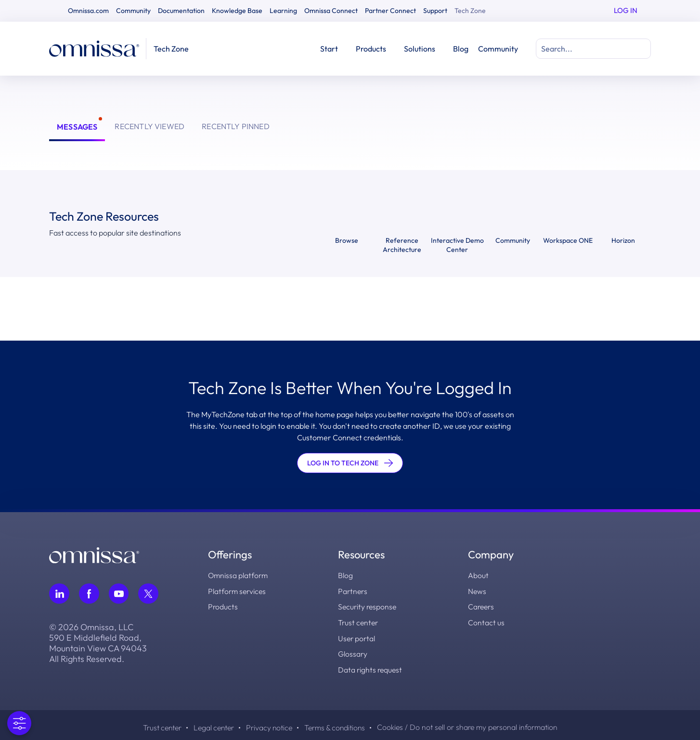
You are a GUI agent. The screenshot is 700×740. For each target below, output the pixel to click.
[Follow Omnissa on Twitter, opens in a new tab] (149, 594)
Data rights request (371, 668)
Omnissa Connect (331, 11)
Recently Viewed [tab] (149, 126)
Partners (353, 591)
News (477, 591)
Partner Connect (390, 11)
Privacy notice (268, 726)
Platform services (238, 591)
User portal (357, 637)
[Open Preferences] (19, 723)
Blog (461, 49)
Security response (368, 606)
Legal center (210, 726)
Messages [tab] (77, 127)
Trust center (359, 621)
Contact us (486, 621)
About (478, 575)
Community (133, 11)
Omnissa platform (239, 575)
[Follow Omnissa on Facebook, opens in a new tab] (89, 594)
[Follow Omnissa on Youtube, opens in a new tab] (119, 594)
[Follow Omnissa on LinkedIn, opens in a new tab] (59, 594)
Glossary (353, 652)
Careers (482, 606)
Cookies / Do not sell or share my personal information (474, 726)
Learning (283, 11)
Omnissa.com (88, 11)
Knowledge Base (237, 11)
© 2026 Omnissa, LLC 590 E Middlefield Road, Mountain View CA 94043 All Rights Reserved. (98, 643)
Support (435, 11)
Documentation (181, 11)
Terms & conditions (337, 726)
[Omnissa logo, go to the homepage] (94, 554)
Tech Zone (470, 11)
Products (223, 606)
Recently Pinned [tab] (236, 126)
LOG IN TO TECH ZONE (350, 463)
